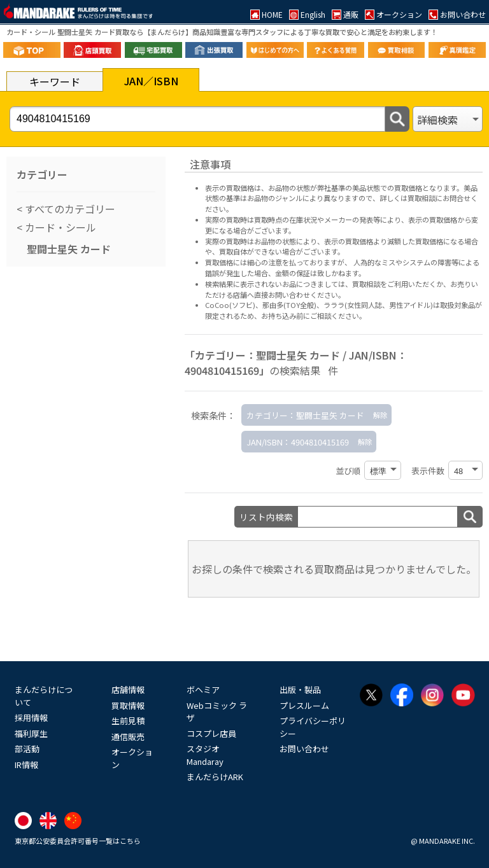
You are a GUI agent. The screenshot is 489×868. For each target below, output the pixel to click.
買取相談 (366, 284)
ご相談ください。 (338, 316)
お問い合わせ (304, 749)
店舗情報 (128, 689)
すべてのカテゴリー (69, 209)
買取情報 (128, 705)
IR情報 (26, 765)
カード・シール (59, 227)
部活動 (27, 749)
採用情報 (31, 717)
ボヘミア (203, 689)
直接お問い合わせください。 (300, 295)
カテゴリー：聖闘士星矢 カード (305, 415)
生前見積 (128, 721)
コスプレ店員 (211, 733)
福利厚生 (31, 733)
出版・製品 (300, 689)
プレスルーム (304, 705)
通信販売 (128, 737)
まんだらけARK (215, 777)
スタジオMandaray (205, 755)
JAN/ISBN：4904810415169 (298, 442)
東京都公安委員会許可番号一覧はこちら (78, 841)
